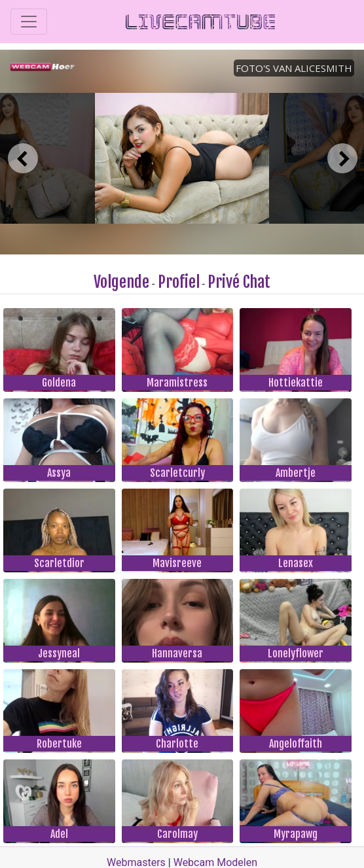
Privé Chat (239, 282)
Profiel (179, 282)
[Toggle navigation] (29, 22)
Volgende (121, 282)
